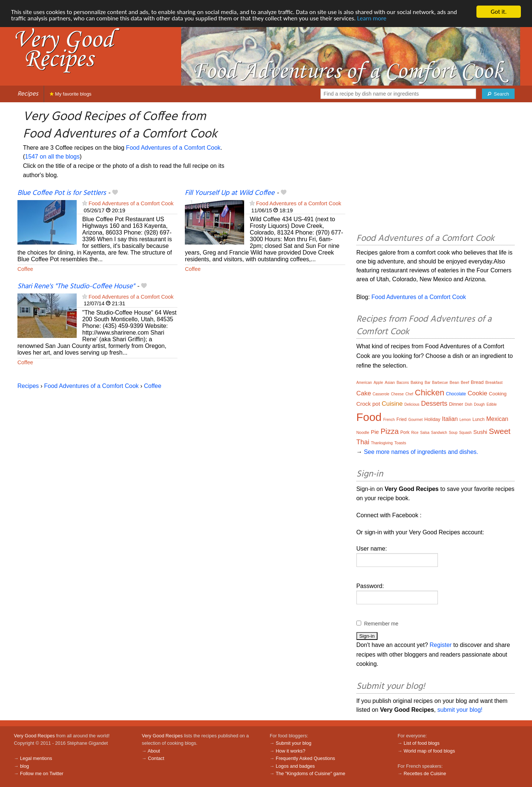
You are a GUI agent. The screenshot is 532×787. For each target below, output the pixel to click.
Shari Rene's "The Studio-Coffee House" (76, 286)
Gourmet (415, 420)
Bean (455, 382)
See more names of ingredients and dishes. (421, 452)
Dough (479, 404)
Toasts (400, 443)
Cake (364, 393)
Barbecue (440, 383)
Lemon (465, 420)
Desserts (434, 404)
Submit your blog (293, 743)
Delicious (412, 404)
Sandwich (439, 433)
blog (24, 766)
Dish (469, 404)
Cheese (397, 394)
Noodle (363, 432)
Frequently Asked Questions (305, 758)
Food (369, 417)
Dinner (456, 404)
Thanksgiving (382, 443)
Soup (453, 433)
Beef (465, 382)
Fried (401, 419)
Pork (405, 432)
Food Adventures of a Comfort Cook (173, 148)
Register (441, 645)
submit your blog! (460, 710)
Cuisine (392, 404)
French (389, 420)
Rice (415, 433)
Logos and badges (295, 766)
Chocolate (456, 394)
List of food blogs (422, 743)
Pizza (390, 431)
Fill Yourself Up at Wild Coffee (230, 193)
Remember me (381, 624)
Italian (450, 419)
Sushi (481, 432)
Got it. (498, 12)
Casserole (381, 394)
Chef (409, 394)
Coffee (25, 269)
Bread (477, 382)
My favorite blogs (71, 94)
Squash (465, 433)
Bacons (403, 383)
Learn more (372, 18)
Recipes (28, 94)
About (154, 751)
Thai (363, 442)
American (364, 383)
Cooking (498, 394)
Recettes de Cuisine (425, 773)
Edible (492, 404)
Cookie (477, 393)
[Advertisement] (435, 169)
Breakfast (494, 382)
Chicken (430, 393)
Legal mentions (36, 758)
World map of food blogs (429, 751)
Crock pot (368, 404)
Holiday (432, 419)
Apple (378, 383)
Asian (390, 382)
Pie (375, 432)
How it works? (290, 751)
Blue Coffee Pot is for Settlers (62, 193)
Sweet (500, 431)
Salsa (425, 433)
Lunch (478, 419)
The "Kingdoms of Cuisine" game (310, 773)
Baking (417, 382)
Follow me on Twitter (42, 773)
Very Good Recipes (34, 736)
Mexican (497, 419)
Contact (156, 758)
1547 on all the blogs (52, 157)
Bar (428, 383)
